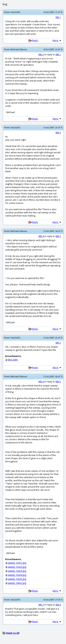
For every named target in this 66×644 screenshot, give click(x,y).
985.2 (41, 54)
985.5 (58, 343)
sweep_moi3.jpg (17, 571)
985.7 (41, 605)
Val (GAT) (15, 12)
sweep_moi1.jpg (17, 563)
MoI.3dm (13, 360)
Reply (35, 40)
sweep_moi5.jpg (17, 579)
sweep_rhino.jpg (17, 583)
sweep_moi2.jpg (17, 567)
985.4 (41, 236)
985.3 (58, 133)
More (57, 40)
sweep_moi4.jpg (17, 575)
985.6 (41, 382)
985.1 (58, 17)
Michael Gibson (19, 49)
